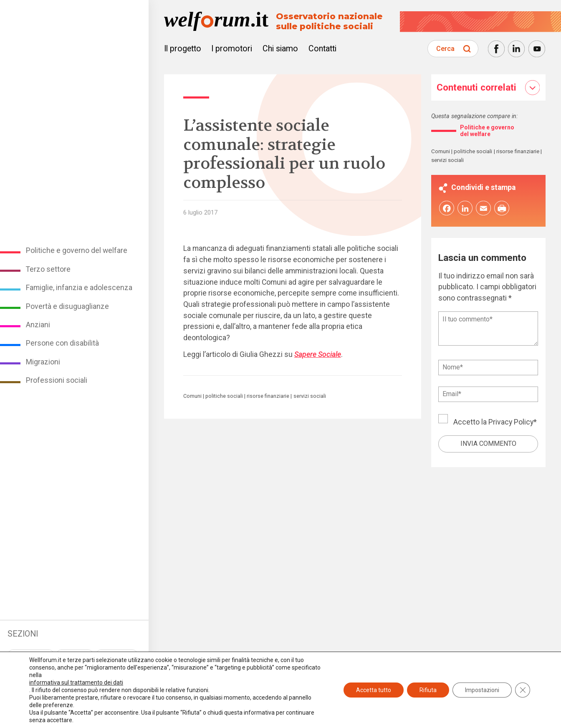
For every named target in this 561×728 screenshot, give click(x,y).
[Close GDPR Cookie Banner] (523, 690)
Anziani (38, 325)
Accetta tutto (374, 690)
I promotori (232, 49)
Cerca (445, 49)
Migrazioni (43, 362)
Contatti (322, 49)
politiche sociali (224, 396)
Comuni (192, 396)
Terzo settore (48, 269)
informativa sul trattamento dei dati (76, 682)
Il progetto (183, 49)
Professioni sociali (57, 380)
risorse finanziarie (268, 396)
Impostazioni (482, 690)
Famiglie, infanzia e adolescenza (79, 288)
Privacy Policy (511, 424)
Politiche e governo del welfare (77, 250)
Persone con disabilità (62, 343)
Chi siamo (280, 49)
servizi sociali (310, 396)
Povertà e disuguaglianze (67, 306)
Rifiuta (428, 690)
